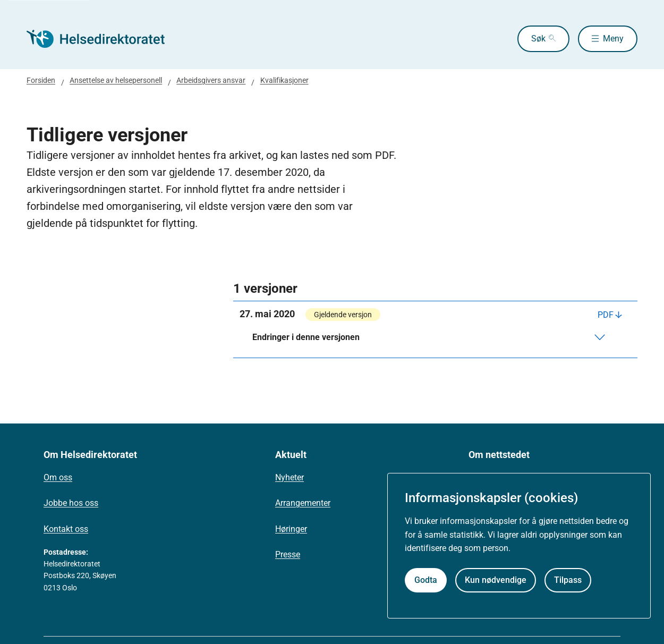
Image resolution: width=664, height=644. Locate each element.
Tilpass (568, 580)
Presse (288, 554)
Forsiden (41, 80)
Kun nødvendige (496, 580)
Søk (538, 39)
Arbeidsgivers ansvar (211, 80)
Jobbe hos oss (71, 503)
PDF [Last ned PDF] (606, 315)
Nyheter (290, 477)
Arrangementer (303, 503)
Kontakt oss (66, 529)
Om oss (58, 477)
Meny (613, 39)
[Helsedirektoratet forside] (103, 39)
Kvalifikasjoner (284, 80)
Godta (426, 580)
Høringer (291, 529)
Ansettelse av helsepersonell (116, 80)
